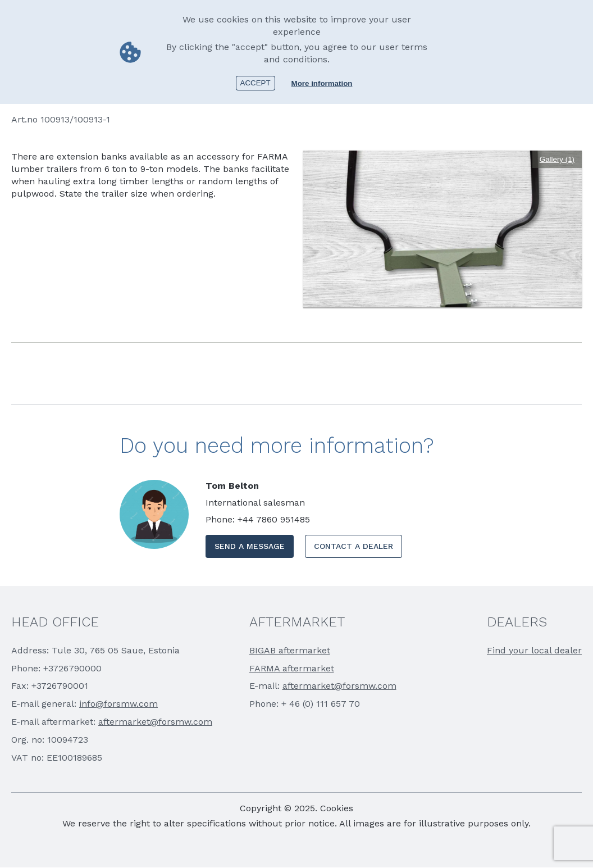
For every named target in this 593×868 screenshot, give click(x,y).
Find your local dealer (534, 650)
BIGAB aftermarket (290, 650)
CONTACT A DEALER (353, 546)
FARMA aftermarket (292, 668)
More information (322, 83)
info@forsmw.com (118, 704)
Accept (256, 83)
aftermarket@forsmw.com (155, 722)
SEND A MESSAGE (250, 546)
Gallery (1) (557, 159)
